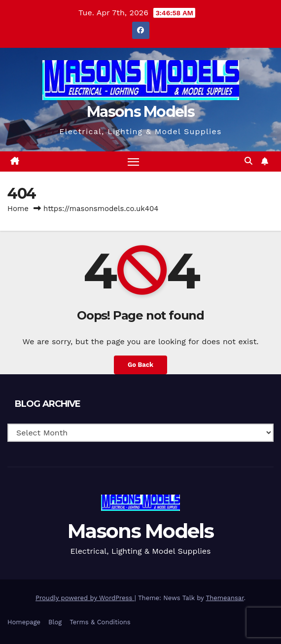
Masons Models (140, 112)
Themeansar (225, 598)
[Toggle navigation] (134, 162)
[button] (248, 161)
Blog (55, 622)
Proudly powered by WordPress (85, 598)
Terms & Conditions (100, 622)
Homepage (24, 622)
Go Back (140, 365)
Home (18, 209)
